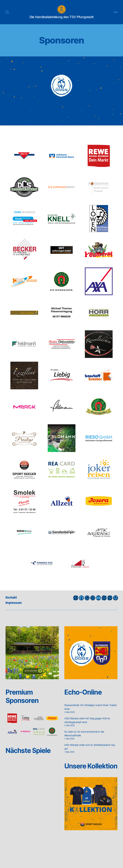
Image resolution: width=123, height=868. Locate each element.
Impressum (14, 607)
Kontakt (12, 602)
